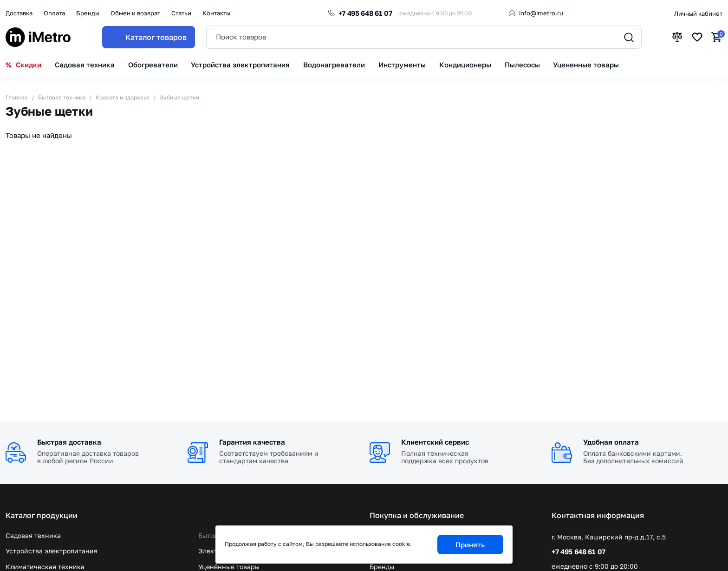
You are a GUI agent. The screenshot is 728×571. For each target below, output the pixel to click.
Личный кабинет (698, 13)
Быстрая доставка (69, 442)
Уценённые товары (229, 567)
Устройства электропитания (52, 551)
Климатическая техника (45, 567)
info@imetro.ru (541, 13)
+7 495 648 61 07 (365, 13)
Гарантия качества (252, 442)
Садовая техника (33, 535)
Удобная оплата (611, 442)
